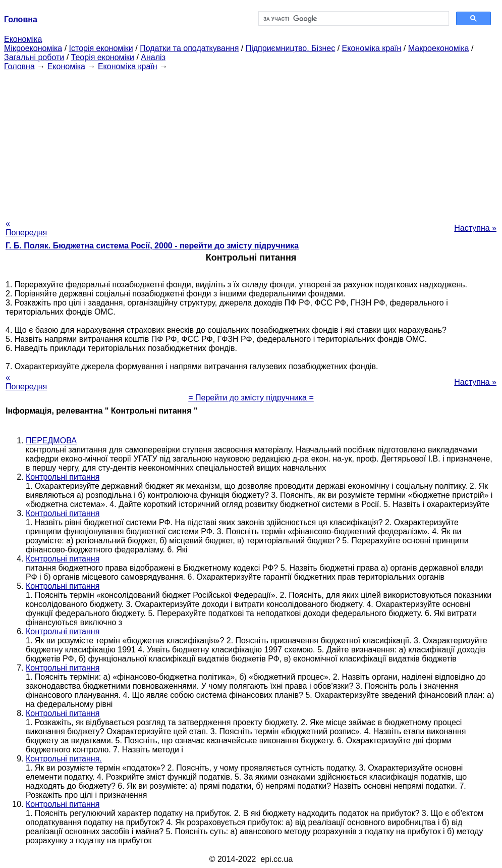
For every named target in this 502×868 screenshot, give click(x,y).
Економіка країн (372, 48)
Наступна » (475, 228)
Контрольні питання (63, 477)
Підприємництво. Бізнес (291, 48)
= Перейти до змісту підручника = (251, 398)
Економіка (23, 39)
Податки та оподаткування (189, 48)
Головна (19, 66)
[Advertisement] (251, 142)
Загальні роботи (34, 57)
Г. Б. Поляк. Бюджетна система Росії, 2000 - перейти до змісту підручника (152, 246)
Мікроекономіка (33, 48)
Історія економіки (101, 48)
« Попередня (26, 228)
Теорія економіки (103, 57)
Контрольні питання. (64, 759)
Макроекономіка (439, 48)
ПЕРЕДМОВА (51, 441)
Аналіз (153, 57)
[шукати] (353, 19)
